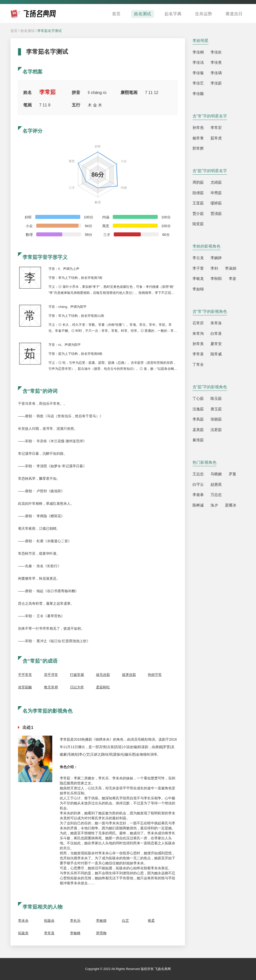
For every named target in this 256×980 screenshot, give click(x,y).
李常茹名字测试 (49, 31)
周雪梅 (101, 933)
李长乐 (75, 921)
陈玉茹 (216, 398)
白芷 (125, 921)
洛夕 (214, 505)
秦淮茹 (198, 440)
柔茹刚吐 (103, 687)
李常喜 (49, 933)
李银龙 (198, 278)
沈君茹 (216, 430)
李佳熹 (216, 62)
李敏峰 (75, 933)
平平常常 (25, 675)
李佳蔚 (216, 83)
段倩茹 (198, 193)
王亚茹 (198, 203)
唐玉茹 (216, 409)
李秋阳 (216, 278)
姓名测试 (142, 14)
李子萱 (198, 268)
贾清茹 (216, 214)
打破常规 (77, 675)
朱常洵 (198, 333)
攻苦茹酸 (25, 687)
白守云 (198, 484)
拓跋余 (49, 921)
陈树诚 (198, 505)
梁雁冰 (231, 505)
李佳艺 (198, 83)
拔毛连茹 (103, 675)
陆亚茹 (198, 224)
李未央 (23, 921)
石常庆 (198, 323)
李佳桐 (198, 52)
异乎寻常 (51, 675)
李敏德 (101, 921)
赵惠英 (216, 484)
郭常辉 (198, 148)
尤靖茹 (216, 182)
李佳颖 (198, 94)
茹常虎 (216, 138)
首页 (116, 14)
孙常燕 (198, 128)
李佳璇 (198, 73)
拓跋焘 (23, 933)
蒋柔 (151, 921)
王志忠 (198, 474)
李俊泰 (198, 495)
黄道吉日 (234, 14)
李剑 (214, 268)
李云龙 (198, 258)
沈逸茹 (198, 409)
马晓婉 (216, 474)
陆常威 (216, 354)
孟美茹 (198, 430)
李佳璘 (216, 73)
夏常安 (216, 344)
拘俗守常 (155, 675)
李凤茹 (198, 419)
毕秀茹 (216, 193)
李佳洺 (198, 62)
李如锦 (198, 289)
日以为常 (77, 687)
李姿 (232, 278)
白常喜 (216, 333)
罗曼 (232, 474)
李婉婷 (216, 258)
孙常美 (198, 344)
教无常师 (51, 687)
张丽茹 (216, 419)
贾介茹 (198, 214)
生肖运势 (203, 14)
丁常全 (198, 364)
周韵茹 (198, 182)
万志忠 (216, 495)
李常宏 (216, 128)
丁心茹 (198, 398)
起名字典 (173, 14)
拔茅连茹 (129, 675)
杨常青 (198, 138)
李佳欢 (216, 52)
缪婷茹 (216, 203)
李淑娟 (231, 268)
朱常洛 (216, 323)
